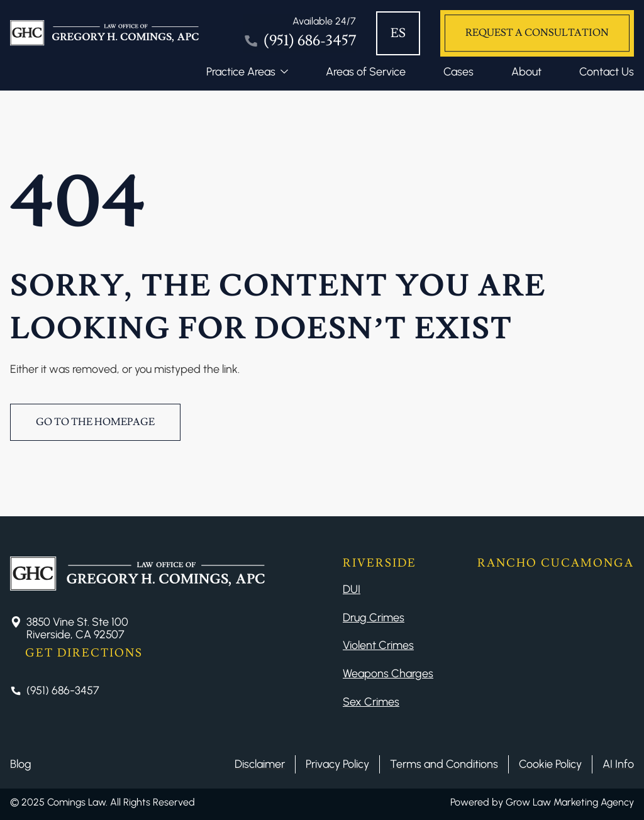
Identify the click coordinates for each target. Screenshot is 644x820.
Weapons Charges (388, 673)
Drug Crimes (374, 618)
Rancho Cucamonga (556, 563)
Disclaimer (260, 764)
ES (398, 33)
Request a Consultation (537, 33)
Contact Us (607, 72)
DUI (352, 589)
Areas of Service (366, 72)
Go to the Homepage (95, 422)
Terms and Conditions (444, 764)
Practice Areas (241, 72)
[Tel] (300, 33)
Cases (458, 72)
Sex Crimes (371, 702)
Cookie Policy (550, 764)
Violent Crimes (378, 645)
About (526, 72)
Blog (21, 764)
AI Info (618, 764)
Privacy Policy (337, 764)
